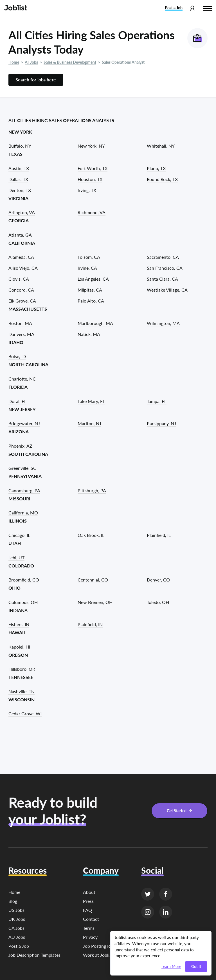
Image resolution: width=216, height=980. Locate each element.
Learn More (171, 967)
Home (14, 62)
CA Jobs (16, 928)
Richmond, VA (92, 212)
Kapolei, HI (19, 647)
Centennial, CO (93, 580)
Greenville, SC (22, 468)
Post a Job (19, 946)
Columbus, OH (23, 602)
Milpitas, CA (90, 290)
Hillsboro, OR (22, 669)
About (89, 892)
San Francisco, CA (165, 268)
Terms (89, 928)
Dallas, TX (18, 179)
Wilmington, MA (163, 323)
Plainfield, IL (159, 535)
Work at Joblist (98, 955)
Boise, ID (17, 356)
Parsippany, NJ (161, 423)
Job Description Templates (34, 955)
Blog (13, 901)
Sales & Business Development (70, 62)
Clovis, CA (19, 279)
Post (174, 8)
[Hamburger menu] (208, 8)
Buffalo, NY (20, 146)
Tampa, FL (157, 401)
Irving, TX (87, 190)
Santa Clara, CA (162, 279)
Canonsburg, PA (24, 490)
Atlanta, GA (20, 235)
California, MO (23, 513)
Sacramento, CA (163, 257)
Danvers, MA (21, 334)
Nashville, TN (22, 691)
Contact (91, 919)
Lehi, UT (16, 557)
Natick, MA (89, 334)
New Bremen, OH (95, 602)
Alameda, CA (21, 257)
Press (88, 901)
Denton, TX (20, 190)
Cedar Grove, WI (25, 714)
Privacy (90, 937)
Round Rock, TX (162, 179)
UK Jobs (17, 919)
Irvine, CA (87, 268)
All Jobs (31, 62)
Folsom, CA (89, 257)
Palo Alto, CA (91, 301)
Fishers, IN (19, 624)
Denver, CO (158, 580)
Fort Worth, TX (93, 168)
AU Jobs (17, 937)
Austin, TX (19, 168)
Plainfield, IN (90, 624)
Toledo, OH (158, 602)
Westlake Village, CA (167, 290)
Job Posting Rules (100, 946)
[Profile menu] (192, 8)
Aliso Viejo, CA (23, 268)
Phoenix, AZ (20, 446)
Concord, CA (21, 290)
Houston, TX (90, 179)
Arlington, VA (22, 212)
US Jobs (16, 910)
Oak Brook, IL (91, 535)
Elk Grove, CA (22, 301)
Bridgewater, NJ (24, 423)
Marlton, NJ (89, 423)
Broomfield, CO (24, 580)
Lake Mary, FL (91, 401)
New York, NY (91, 146)
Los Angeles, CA (93, 279)
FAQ (87, 910)
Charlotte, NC (22, 379)
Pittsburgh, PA (92, 490)
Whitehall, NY (161, 146)
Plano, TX (156, 168)
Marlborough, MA (95, 323)
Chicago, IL (19, 535)
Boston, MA (20, 323)
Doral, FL (17, 401)
